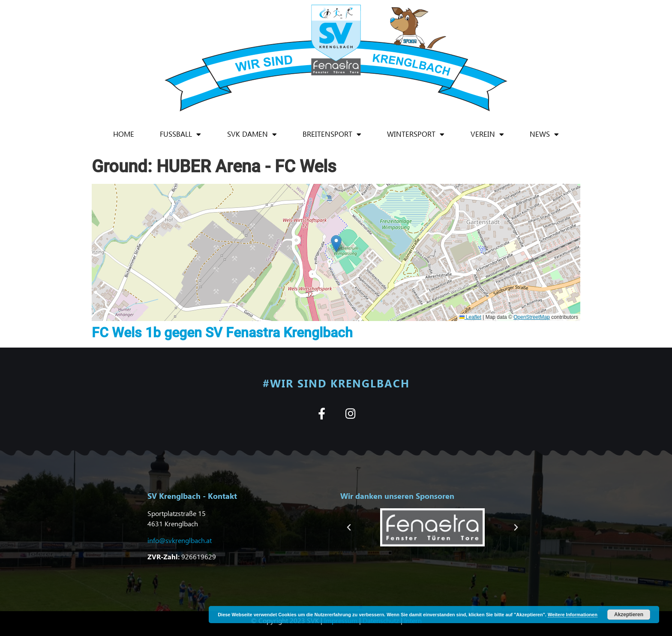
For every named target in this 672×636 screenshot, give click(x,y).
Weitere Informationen (573, 615)
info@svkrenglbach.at (180, 540)
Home (124, 134)
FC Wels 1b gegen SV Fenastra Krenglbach (222, 333)
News (544, 134)
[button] (336, 244)
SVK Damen (252, 134)
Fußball (180, 134)
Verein (487, 134)
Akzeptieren (629, 615)
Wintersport (416, 134)
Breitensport (332, 134)
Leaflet (470, 317)
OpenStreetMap (532, 317)
